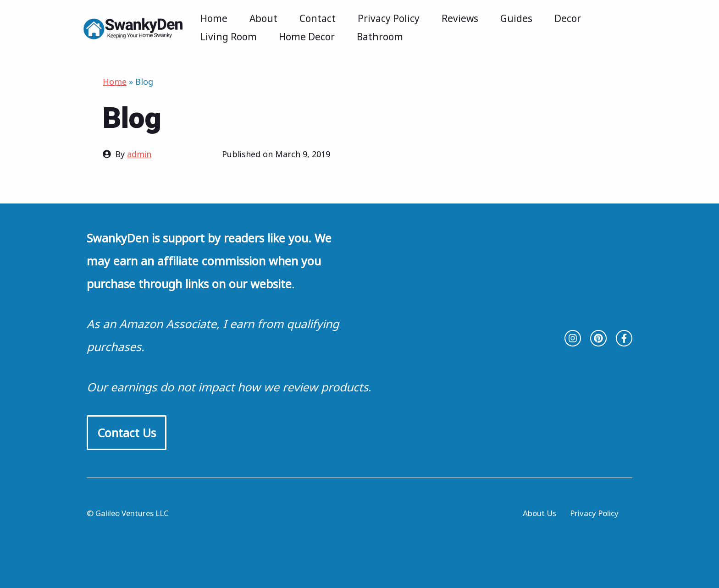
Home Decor (307, 37)
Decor (568, 18)
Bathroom (380, 37)
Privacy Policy (389, 18)
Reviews (460, 18)
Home (214, 18)
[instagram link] (573, 338)
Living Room (229, 37)
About (263, 18)
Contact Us (127, 433)
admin (139, 154)
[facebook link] (624, 338)
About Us (539, 513)
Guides (516, 18)
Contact (318, 18)
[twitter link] (598, 338)
